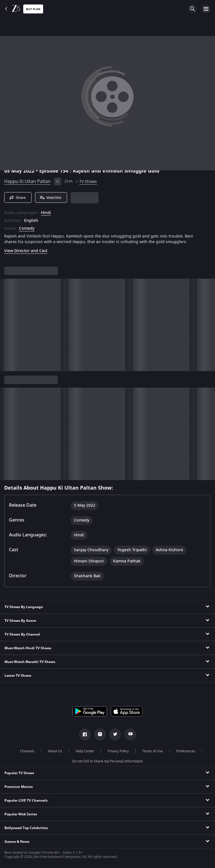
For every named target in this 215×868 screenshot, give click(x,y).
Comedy (27, 229)
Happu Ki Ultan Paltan (27, 181)
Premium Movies (19, 787)
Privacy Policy (118, 751)
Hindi (46, 213)
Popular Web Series (21, 814)
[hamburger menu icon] (206, 9)
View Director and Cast (26, 251)
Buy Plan (33, 9)
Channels (27, 751)
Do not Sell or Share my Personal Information (107, 761)
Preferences (186, 751)
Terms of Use (153, 751)
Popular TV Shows (19, 773)
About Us (55, 751)
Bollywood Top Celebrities (26, 828)
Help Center (85, 751)
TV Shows (88, 182)
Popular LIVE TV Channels (26, 800)
